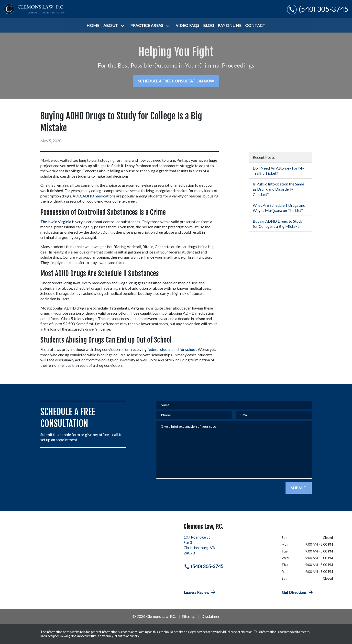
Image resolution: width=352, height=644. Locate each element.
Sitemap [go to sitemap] (189, 616)
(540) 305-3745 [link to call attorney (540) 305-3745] (204, 566)
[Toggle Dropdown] (123, 26)
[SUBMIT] (299, 488)
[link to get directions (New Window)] (229, 547)
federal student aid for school (172, 349)
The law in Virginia (56, 222)
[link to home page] (34, 9)
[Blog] (209, 25)
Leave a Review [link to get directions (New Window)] (200, 592)
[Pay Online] (230, 25)
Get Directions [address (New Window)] (298, 592)
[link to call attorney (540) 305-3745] (318, 9)
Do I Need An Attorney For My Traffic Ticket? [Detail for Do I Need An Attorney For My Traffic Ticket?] (278, 171)
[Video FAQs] (187, 25)
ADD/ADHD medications (94, 196)
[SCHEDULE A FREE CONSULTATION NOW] (176, 81)
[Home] (93, 25)
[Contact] (255, 25)
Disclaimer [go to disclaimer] (210, 616)
